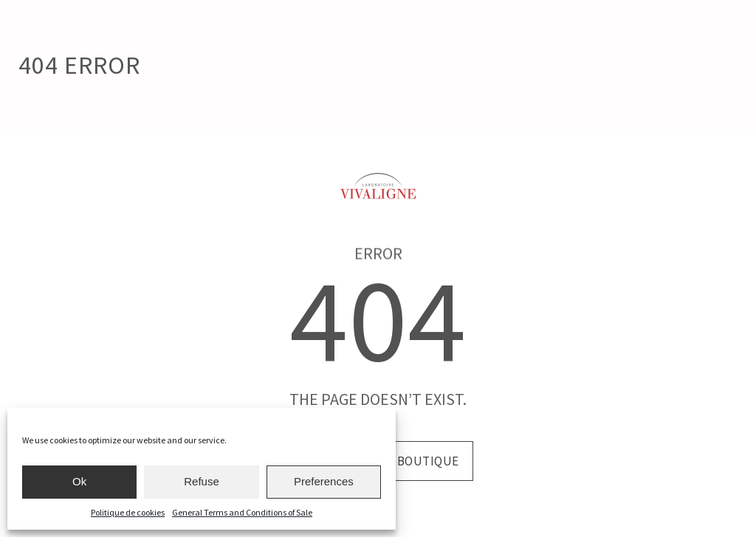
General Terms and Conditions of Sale (242, 512)
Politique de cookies (128, 512)
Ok (79, 481)
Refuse (202, 481)
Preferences (324, 481)
